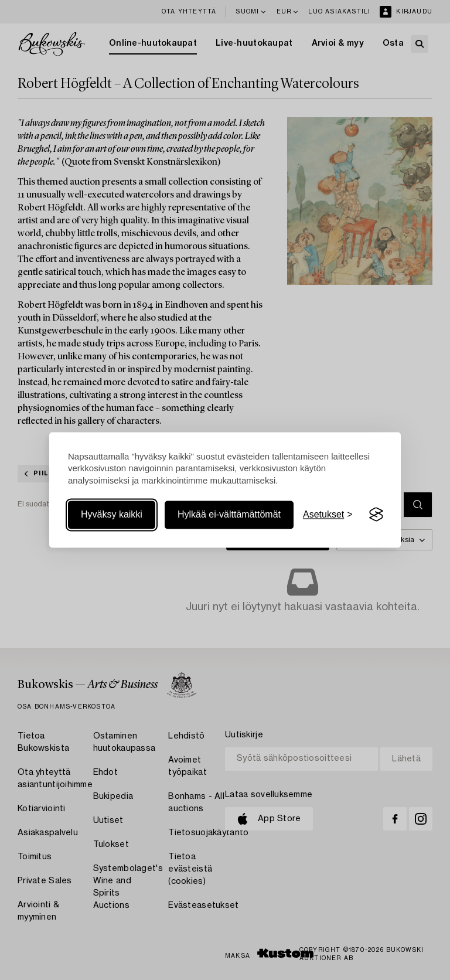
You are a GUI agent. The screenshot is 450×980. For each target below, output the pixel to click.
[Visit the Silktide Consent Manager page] (376, 515)
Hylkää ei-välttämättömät (229, 514)
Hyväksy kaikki (112, 514)
